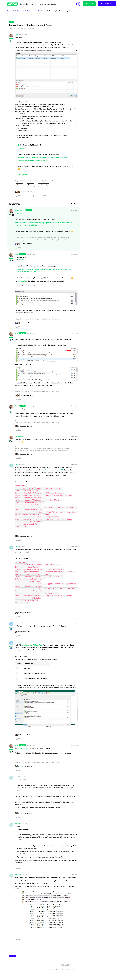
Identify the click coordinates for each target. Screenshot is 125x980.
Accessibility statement (70, 970)
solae (17, 465)
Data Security (44, 185)
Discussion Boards (33, 11)
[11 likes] (24, 192)
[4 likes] (24, 395)
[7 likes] (24, 323)
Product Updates (51, 4)
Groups (41, 4)
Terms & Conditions (53, 970)
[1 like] (22, 632)
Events (34, 4)
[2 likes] (23, 426)
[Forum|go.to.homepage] (12, 4)
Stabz (17, 35)
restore (31, 185)
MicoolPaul (18, 210)
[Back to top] (121, 967)
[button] (107, 4)
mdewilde (18, 824)
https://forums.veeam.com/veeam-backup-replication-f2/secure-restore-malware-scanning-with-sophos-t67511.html (43, 159)
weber (17, 777)
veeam (19, 185)
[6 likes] (24, 244)
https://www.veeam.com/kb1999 (52, 470)
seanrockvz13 (19, 623)
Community (11, 11)
